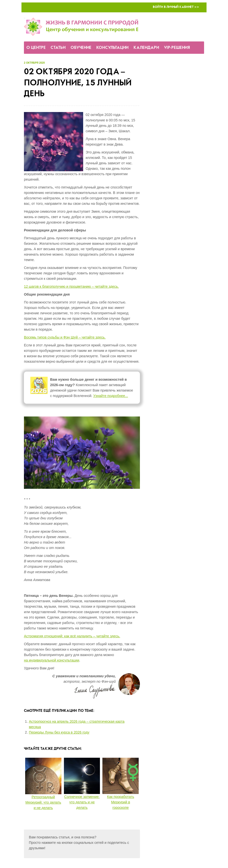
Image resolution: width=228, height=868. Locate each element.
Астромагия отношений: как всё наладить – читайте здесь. (72, 636)
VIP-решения (177, 48)
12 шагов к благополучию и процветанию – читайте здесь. (71, 286)
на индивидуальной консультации (52, 660)
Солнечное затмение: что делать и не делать (82, 802)
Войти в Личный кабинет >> (176, 7)
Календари (146, 48)
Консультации (112, 48)
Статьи (58, 48)
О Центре (36, 48)
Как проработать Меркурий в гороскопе (121, 802)
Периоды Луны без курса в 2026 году (59, 732)
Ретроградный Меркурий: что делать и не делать (43, 802)
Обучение (81, 48)
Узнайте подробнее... (111, 396)
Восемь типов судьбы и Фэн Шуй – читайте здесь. (65, 337)
